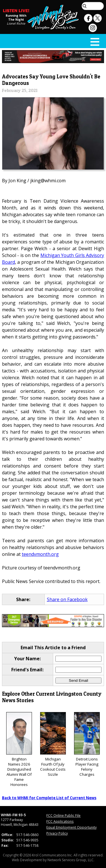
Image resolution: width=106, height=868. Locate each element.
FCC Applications (60, 821)
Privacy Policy (57, 833)
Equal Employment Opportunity (72, 827)
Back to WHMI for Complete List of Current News (49, 798)
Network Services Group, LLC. (71, 860)
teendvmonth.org (40, 554)
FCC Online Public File (63, 816)
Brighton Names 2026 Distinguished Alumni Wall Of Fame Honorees (19, 750)
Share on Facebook (67, 599)
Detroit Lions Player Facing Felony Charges (87, 744)
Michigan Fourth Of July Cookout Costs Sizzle (53, 744)
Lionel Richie (16, 23)
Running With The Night (16, 18)
